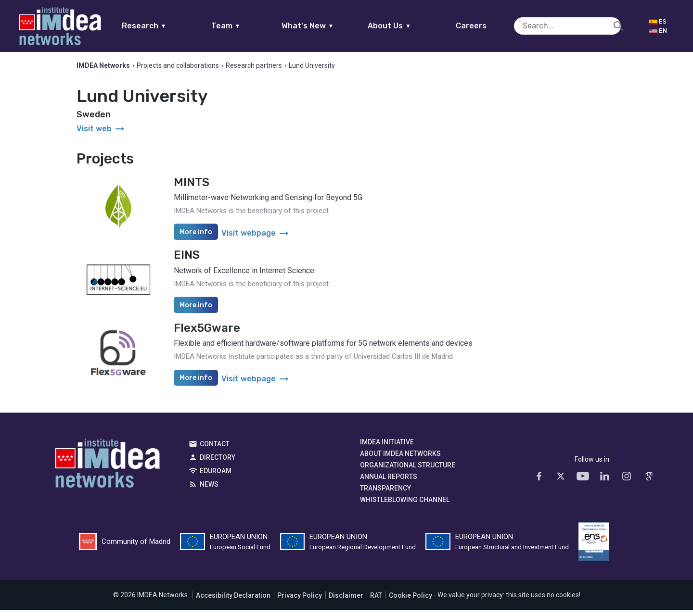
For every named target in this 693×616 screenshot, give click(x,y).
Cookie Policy (411, 601)
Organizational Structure (408, 471)
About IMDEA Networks (400, 460)
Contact (215, 450)
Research (162, 26)
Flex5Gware (207, 334)
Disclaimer (346, 601)
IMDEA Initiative (387, 448)
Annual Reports (389, 483)
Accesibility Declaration (233, 601)
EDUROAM (216, 477)
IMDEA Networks (108, 472)
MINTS (192, 188)
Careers (490, 26)
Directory (218, 464)
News (209, 490)
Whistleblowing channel (405, 506)
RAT (376, 601)
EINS (187, 261)
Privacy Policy (300, 601)
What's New (326, 26)
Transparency (385, 494)
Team (244, 26)
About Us (408, 26)
